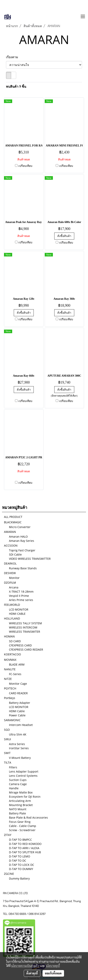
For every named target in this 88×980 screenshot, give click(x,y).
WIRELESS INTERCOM (23, 627)
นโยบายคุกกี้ (53, 966)
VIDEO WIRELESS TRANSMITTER (30, 559)
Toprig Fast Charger (22, 550)
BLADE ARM (17, 664)
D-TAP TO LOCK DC (22, 865)
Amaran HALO (18, 537)
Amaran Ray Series (22, 541)
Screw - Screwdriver (22, 830)
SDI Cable (15, 554)
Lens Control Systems (23, 776)
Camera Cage (18, 784)
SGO (7, 730)
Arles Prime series (21, 600)
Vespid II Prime (19, 596)
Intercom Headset (21, 725)
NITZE (8, 679)
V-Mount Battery (20, 758)
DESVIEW (10, 573)
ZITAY (8, 835)
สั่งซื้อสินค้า (64, 236)
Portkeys (10, 698)
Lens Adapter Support (24, 771)
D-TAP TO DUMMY (21, 869)
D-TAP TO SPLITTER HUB (25, 852)
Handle (14, 788)
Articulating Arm (20, 801)
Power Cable (17, 715)
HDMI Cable (17, 711)
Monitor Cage (18, 684)
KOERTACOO (12, 654)
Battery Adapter (20, 703)
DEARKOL (10, 563)
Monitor (14, 578)
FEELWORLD (12, 605)
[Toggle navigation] (83, 17)
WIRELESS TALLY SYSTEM (25, 623)
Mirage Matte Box (21, 792)
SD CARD (15, 641)
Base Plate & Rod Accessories (28, 817)
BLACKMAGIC (13, 522)
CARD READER (18, 693)
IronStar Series (19, 748)
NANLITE (10, 669)
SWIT (7, 753)
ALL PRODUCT (13, 517)
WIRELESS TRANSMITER (25, 632)
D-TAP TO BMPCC (20, 840)
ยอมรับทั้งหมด (53, 973)
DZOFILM (10, 583)
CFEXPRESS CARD (20, 645)
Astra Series (17, 744)
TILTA (8, 762)
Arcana (14, 587)
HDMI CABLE (17, 614)
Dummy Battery (19, 878)
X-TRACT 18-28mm (21, 592)
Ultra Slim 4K (18, 734)
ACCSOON (11, 545)
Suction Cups (18, 780)
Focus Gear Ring (20, 822)
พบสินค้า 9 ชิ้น (16, 86)
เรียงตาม (13, 57)
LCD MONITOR (19, 609)
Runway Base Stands (23, 568)
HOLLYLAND (12, 618)
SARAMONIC (12, 720)
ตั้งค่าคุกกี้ (32, 973)
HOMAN (9, 636)
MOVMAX (10, 660)
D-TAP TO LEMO (20, 856)
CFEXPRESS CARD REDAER (26, 650)
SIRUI (7, 739)
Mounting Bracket (21, 805)
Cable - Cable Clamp (23, 826)
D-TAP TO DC (18, 861)
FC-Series (15, 674)
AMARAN (10, 532)
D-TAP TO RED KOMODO (25, 844)
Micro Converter (20, 527)
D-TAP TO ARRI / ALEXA (24, 848)
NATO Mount (18, 809)
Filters (13, 767)
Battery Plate (17, 813)
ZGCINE (9, 874)
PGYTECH (10, 688)
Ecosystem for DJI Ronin (25, 797)
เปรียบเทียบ (25, 166)
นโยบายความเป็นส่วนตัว (25, 966)
